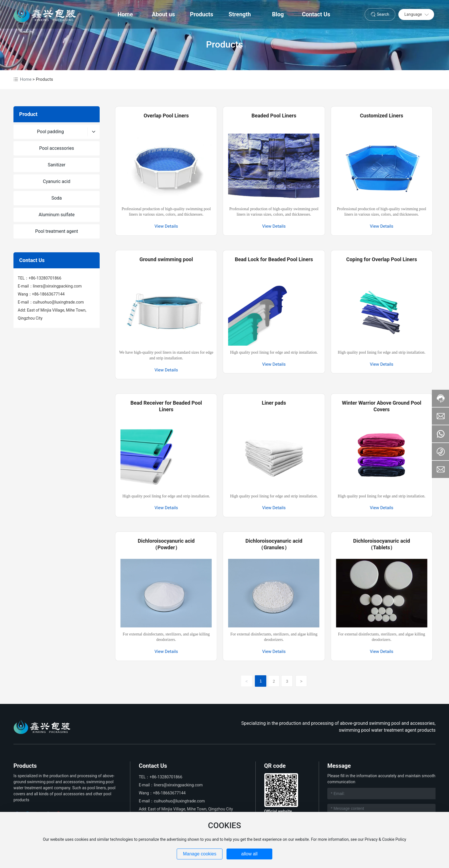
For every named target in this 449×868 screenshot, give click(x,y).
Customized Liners (382, 116)
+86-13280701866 (45, 278)
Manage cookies (200, 854)
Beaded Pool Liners (274, 116)
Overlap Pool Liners (166, 116)
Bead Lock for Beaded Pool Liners (274, 259)
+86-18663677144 (48, 294)
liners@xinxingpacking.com (57, 286)
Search (383, 14)
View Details (166, 226)
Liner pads (274, 403)
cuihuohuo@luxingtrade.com (58, 302)
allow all (249, 854)
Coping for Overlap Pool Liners (382, 259)
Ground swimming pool (166, 259)
